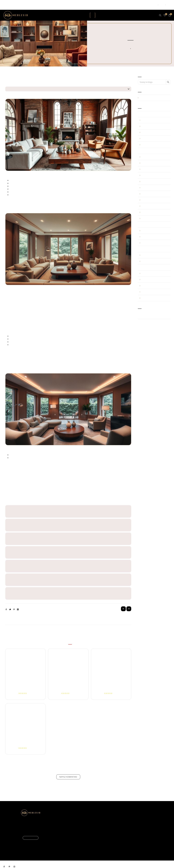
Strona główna (129, 44)
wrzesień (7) (154, 171)
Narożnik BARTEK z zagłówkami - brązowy (68, 686)
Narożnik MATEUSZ (111, 686)
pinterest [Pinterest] (9, 862)
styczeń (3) (154, 214)
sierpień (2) (154, 177)
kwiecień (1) (154, 121)
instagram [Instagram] (14, 862)
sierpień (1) (154, 269)
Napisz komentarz (68, 772)
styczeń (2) (154, 140)
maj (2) (154, 115)
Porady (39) (154, 93)
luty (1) (154, 134)
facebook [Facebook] (4, 862)
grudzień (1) (154, 152)
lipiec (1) (154, 226)
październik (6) (154, 164)
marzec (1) (154, 256)
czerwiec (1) (154, 189)
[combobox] (154, 77)
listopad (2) (154, 250)
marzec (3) (154, 128)
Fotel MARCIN (25, 740)
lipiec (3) (154, 183)
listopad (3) (154, 158)
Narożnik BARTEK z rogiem (25, 686)
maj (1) (154, 232)
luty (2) (154, 207)
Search (168, 77)
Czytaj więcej (31, 833)
